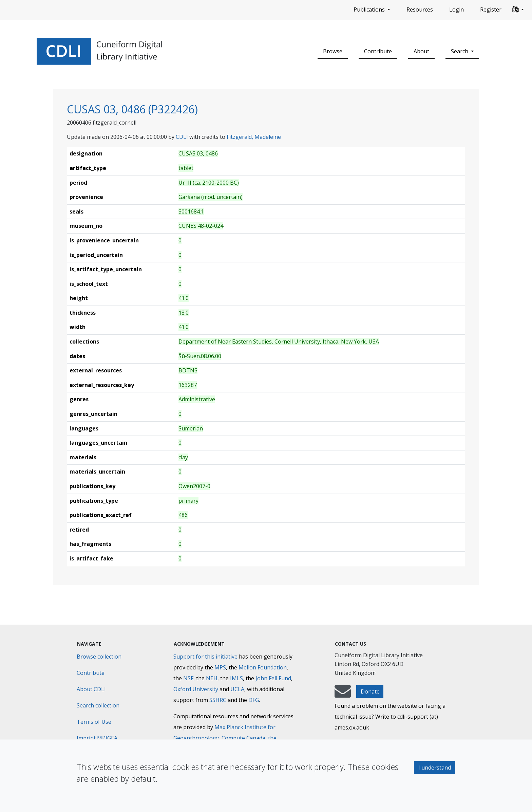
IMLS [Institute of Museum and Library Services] (236, 678)
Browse (333, 51)
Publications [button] (370, 10)
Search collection (98, 705)
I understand (435, 768)
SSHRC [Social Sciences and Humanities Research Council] (218, 700)
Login (457, 10)
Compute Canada (243, 738)
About (421, 51)
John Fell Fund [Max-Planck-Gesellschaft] (273, 678)
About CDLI (91, 689)
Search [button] (460, 51)
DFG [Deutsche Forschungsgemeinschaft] (254, 700)
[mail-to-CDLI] (343, 695)
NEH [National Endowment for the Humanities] (212, 678)
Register (491, 10)
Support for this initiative (205, 657)
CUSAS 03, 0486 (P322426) (132, 109)
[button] (518, 10)
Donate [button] (370, 691)
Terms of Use (94, 722)
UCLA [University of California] (237, 689)
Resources (420, 10)
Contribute (378, 51)
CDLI (182, 137)
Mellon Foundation (263, 667)
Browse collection (99, 657)
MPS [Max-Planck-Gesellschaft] (220, 667)
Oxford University (196, 689)
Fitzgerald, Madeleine (254, 137)
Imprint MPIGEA (97, 738)
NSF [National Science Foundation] (188, 678)
